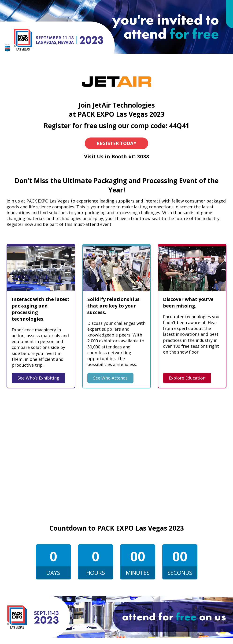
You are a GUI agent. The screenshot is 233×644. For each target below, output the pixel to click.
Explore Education (187, 378)
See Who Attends (110, 378)
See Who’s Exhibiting (38, 378)
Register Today (117, 143)
